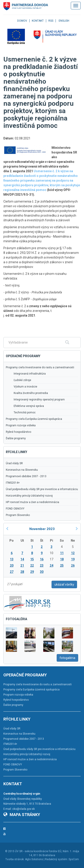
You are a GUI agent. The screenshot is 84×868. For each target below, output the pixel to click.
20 (12, 566)
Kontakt (38, 21)
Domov (22, 21)
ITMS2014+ (13, 483)
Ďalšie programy (16, 438)
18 (62, 559)
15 (32, 559)
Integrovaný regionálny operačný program (39, 400)
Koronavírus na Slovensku (22, 470)
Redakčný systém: (56, 859)
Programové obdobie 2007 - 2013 (26, 476)
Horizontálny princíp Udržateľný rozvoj (29, 496)
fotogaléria (67, 658)
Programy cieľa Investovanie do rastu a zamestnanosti (40, 367)
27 (12, 572)
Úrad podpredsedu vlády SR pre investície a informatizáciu (42, 489)
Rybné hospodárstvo (18, 432)
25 (62, 566)
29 (32, 572)
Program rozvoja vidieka (21, 425)
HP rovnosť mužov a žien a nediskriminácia (32, 502)
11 (62, 553)
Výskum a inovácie (25, 387)
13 (12, 559)
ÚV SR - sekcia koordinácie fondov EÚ (38, 851)
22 (32, 566)
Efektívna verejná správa (29, 406)
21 (22, 566)
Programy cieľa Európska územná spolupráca (34, 419)
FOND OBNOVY (15, 509)
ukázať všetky (64, 584)
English (64, 21)
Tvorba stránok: (15, 859)
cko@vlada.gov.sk (24, 809)
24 (52, 566)
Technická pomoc (25, 412)
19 (73, 559)
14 (22, 559)
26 (73, 566)
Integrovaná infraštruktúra (30, 374)
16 (42, 559)
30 (42, 572)
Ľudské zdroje (22, 380)
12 (73, 553)
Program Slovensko (18, 515)
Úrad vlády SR (14, 463)
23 (42, 566)
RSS (51, 21)
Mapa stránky (22, 815)
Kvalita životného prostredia (31, 393)
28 (22, 572)
